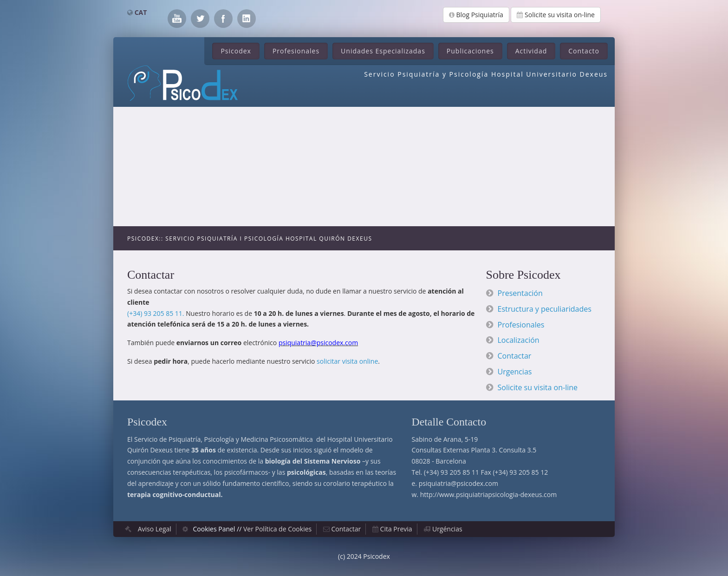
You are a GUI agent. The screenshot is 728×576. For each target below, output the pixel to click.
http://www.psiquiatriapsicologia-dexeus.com (488, 494)
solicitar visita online (347, 361)
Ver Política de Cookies (277, 529)
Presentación (520, 293)
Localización (519, 340)
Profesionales (296, 51)
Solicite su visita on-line (556, 15)
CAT (141, 12)
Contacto (584, 51)
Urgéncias (447, 529)
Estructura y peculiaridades (545, 309)
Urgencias (515, 372)
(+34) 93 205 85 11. (156, 313)
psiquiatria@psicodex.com (458, 483)
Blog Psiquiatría (476, 15)
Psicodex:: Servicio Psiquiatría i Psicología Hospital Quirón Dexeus (250, 239)
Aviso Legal (155, 529)
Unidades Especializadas (383, 51)
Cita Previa (396, 529)
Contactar (515, 356)
